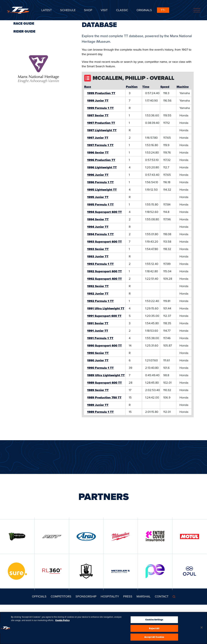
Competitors (61, 596)
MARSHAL (144, 596)
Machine (183, 87)
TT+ (163, 10)
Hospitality (110, 596)
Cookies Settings (154, 621)
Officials (39, 596)
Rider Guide (24, 31)
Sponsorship (86, 596)
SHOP (88, 10)
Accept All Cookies (154, 639)
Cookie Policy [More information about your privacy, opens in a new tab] (62, 622)
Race (88, 87)
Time (146, 87)
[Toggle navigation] (197, 10)
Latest (47, 10)
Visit (104, 10)
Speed (165, 87)
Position (132, 87)
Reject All (154, 630)
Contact (162, 596)
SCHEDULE (68, 10)
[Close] (202, 629)
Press (128, 596)
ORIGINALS (144, 10)
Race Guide (24, 23)
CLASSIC (122, 10)
